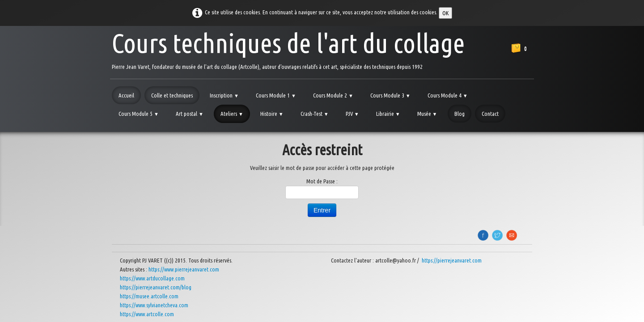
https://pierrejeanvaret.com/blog (156, 287)
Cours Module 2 (333, 95)
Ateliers (232, 114)
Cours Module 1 (276, 95)
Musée (427, 114)
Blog (460, 114)
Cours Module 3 (390, 95)
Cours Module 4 (448, 95)
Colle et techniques (172, 95)
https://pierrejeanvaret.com (452, 260)
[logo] (288, 49)
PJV (352, 114)
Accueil (126, 95)
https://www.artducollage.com (152, 278)
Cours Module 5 (139, 114)
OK (445, 13)
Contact (490, 114)
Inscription (224, 95)
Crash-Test (315, 114)
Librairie (388, 114)
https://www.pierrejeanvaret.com (184, 269)
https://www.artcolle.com (147, 314)
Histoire (272, 114)
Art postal (190, 114)
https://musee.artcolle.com (149, 296)
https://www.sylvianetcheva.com (154, 305)
